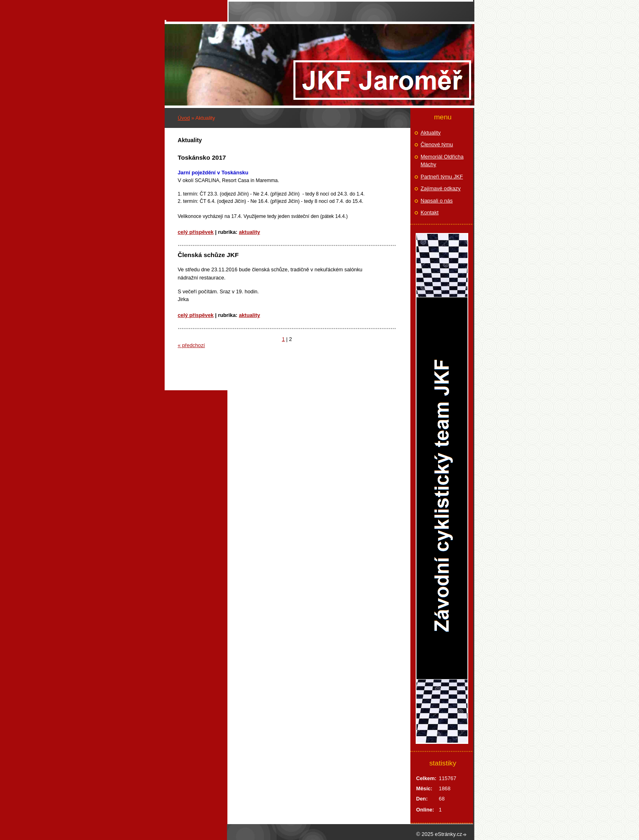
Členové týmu (437, 144)
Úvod (184, 118)
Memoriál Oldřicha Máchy (442, 161)
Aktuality (249, 232)
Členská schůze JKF (208, 255)
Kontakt (430, 212)
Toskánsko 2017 (202, 157)
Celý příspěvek (196, 232)
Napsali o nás (437, 201)
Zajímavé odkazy (441, 188)
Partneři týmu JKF (442, 177)
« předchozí (191, 345)
